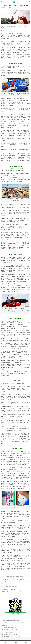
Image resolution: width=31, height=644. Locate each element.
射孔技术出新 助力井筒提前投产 (9, 630)
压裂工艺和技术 (14, 7)
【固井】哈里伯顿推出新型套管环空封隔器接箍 (13, 577)
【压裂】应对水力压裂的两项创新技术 (11, 621)
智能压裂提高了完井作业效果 (9, 632)
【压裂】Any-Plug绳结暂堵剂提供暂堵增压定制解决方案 (15, 623)
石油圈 (16, 2)
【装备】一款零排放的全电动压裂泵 (10, 587)
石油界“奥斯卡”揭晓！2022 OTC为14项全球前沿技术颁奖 (15, 592)
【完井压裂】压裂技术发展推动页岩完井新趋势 (15, 6)
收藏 (15, 643)
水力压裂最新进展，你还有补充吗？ (10, 628)
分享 (6, 643)
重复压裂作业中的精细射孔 (8, 625)
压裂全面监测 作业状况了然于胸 (9, 634)
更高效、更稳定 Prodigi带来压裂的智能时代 (12, 637)
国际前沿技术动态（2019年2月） (10, 589)
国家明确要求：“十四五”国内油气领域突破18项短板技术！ (15, 579)
